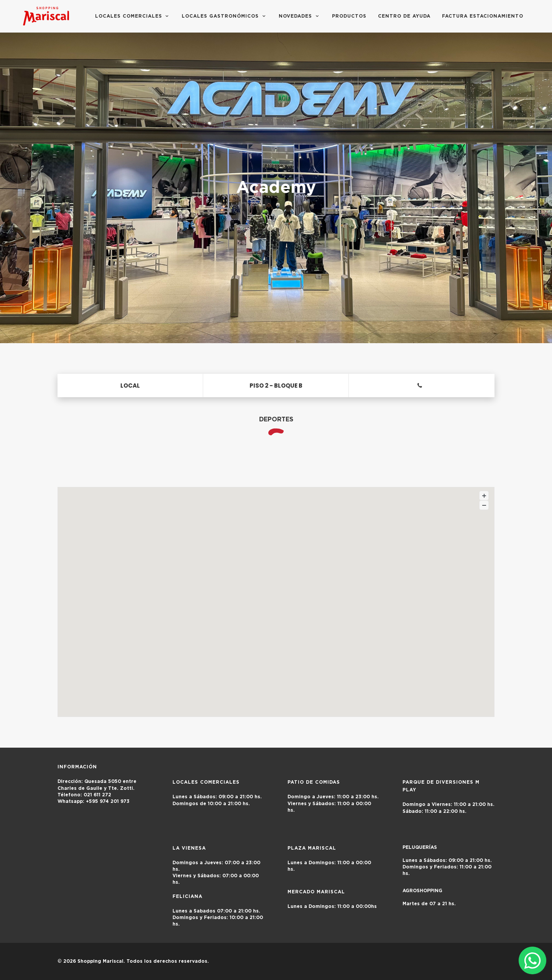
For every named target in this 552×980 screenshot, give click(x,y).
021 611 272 (84, 795)
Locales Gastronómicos (224, 16)
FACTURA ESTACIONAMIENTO (483, 16)
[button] (276, 595)
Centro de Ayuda (404, 16)
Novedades (300, 16)
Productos (349, 16)
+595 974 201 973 (97, 801)
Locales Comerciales (133, 16)
